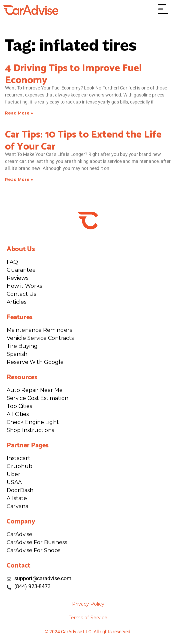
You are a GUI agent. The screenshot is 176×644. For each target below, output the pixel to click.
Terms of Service (88, 618)
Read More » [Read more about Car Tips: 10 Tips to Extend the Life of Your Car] (19, 179)
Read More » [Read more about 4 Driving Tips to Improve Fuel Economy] (19, 113)
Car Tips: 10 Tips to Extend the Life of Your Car (83, 139)
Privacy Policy (88, 604)
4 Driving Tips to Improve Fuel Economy (73, 72)
